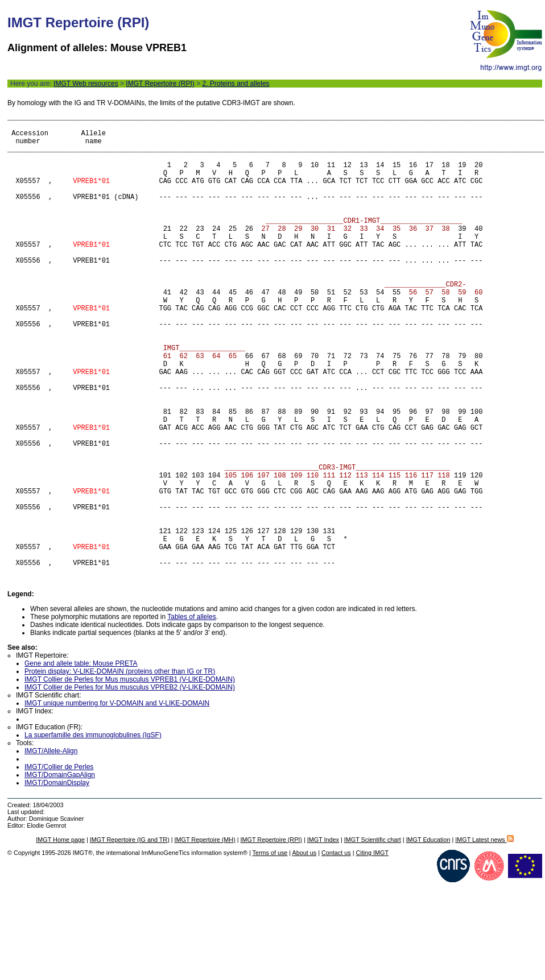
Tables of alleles (191, 714)
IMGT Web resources (86, 84)
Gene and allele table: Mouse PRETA (81, 761)
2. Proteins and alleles (236, 84)
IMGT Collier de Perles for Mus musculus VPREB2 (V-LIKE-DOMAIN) (130, 784)
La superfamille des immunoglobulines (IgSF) (93, 832)
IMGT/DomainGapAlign (60, 872)
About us (305, 950)
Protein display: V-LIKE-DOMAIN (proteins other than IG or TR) (120, 769)
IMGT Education (428, 937)
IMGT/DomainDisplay (57, 880)
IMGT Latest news (484, 937)
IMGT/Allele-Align (51, 848)
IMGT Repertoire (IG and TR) (130, 937)
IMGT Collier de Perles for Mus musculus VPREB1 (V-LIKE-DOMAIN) (130, 776)
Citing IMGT (372, 950)
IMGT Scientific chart (373, 937)
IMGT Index (323, 937)
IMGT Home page (60, 937)
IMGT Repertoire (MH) (205, 937)
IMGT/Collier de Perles (59, 864)
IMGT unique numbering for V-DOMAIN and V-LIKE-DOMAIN (117, 800)
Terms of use (270, 950)
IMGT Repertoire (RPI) (160, 84)
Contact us (336, 950)
